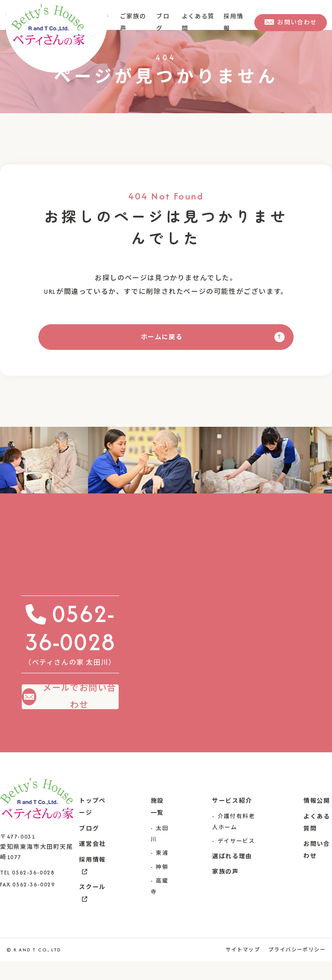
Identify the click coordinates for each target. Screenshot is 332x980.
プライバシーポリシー (297, 968)
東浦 (162, 872)
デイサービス (236, 860)
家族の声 (225, 891)
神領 (162, 886)
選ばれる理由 (232, 875)
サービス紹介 (232, 820)
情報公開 (317, 820)
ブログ (89, 847)
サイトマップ (242, 968)
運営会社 (92, 863)
